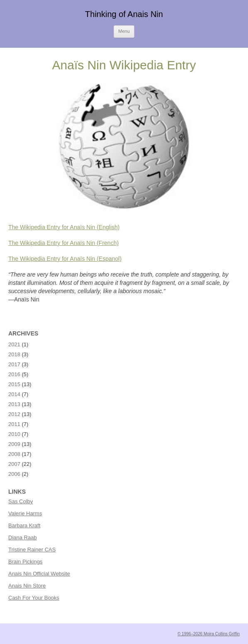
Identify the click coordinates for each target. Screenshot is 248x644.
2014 (14, 394)
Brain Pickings (25, 562)
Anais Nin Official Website (39, 574)
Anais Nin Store (27, 586)
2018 (14, 354)
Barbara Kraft (24, 525)
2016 (14, 374)
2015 (14, 384)
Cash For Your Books (34, 598)
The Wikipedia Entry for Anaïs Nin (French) (63, 243)
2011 (14, 424)
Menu (124, 31)
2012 (14, 414)
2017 (14, 364)
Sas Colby (21, 501)
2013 (14, 404)
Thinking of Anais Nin (124, 14)
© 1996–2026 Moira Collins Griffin (209, 634)
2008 (14, 454)
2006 (14, 474)
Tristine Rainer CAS (32, 550)
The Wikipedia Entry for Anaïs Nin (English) (64, 227)
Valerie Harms (25, 513)
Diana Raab (23, 537)
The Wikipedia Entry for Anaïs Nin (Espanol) (65, 259)
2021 (14, 344)
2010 (14, 434)
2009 (14, 444)
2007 (14, 464)
